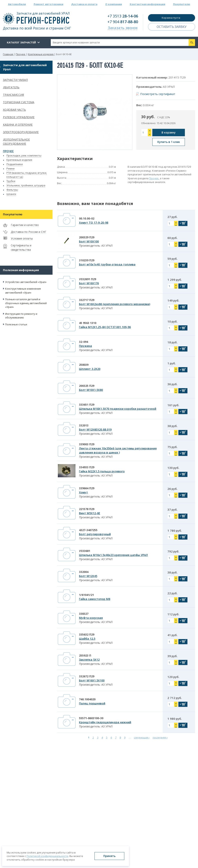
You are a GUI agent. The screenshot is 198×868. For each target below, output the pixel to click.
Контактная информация (148, 4)
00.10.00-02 (87, 218)
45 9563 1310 (88, 323)
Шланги (11, 194)
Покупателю (182, 4)
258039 (84, 365)
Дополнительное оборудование (16, 142)
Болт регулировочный (95, 534)
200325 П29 (87, 386)
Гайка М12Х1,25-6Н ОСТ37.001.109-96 (105, 327)
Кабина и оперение (18, 125)
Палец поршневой (92, 703)
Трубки (11, 181)
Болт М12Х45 (88, 576)
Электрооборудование (21, 132)
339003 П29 (87, 444)
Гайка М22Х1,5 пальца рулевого (102, 471)
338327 (84, 614)
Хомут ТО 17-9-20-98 (94, 223)
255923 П (85, 655)
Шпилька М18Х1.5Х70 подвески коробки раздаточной (118, 409)
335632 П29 (87, 634)
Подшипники (15, 164)
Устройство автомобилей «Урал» (26, 282)
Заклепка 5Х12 (89, 660)
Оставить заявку (172, 27)
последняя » (160, 737)
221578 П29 (87, 509)
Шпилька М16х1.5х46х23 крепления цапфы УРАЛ (113, 555)
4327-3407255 (88, 530)
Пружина (85, 346)
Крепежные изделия (19, 160)
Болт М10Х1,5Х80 (91, 390)
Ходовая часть (14, 110)
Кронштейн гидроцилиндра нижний (105, 722)
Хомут (84, 492)
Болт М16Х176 (89, 283)
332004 (84, 572)
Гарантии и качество (25, 225)
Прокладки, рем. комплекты (24, 155)
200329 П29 (87, 237)
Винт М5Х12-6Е (90, 513)
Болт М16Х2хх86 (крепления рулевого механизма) (115, 304)
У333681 (85, 551)
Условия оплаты (22, 238)
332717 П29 (87, 300)
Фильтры (12, 190)
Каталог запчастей (21, 42)
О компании (114, 4)
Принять (109, 856)
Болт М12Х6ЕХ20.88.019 (95, 429)
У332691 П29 (88, 279)
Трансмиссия (13, 95)
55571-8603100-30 (91, 718)
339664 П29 (87, 488)
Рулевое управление (19, 117)
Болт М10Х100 (89, 241)
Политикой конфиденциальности (47, 856)
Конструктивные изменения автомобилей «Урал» (23, 291)
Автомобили (17, 4)
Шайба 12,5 (87, 639)
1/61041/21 (86, 595)
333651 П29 (87, 405)
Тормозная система (19, 102)
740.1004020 (87, 699)
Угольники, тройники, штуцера (26, 185)
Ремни (10, 168)
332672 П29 (87, 676)
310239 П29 (87, 260)
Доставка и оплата (84, 4)
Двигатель (11, 87)
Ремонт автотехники (49, 4)
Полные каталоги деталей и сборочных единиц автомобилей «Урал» (26, 303)
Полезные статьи (16, 324)
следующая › (142, 737)
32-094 (84, 342)
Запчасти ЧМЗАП (15, 80)
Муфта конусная (91, 618)
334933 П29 (87, 467)
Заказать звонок (123, 28)
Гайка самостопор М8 (95, 599)
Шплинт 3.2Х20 (90, 369)
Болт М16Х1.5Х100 (92, 680)
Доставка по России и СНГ (29, 232)
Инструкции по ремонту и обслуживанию (21, 316)
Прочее (8, 151)
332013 (84, 425)
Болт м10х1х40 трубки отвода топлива (107, 264)
